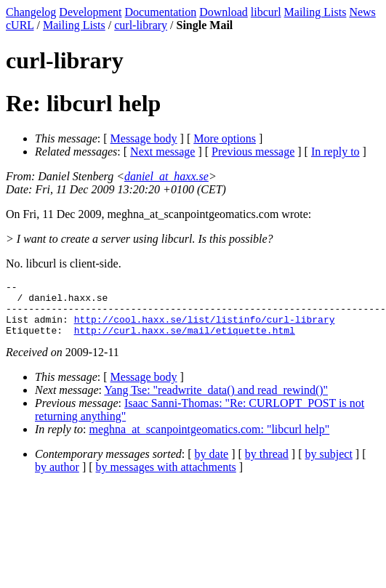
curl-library (141, 25)
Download (224, 12)
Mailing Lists (315, 12)
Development (90, 12)
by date (212, 465)
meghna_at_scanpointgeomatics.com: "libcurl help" (210, 440)
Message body (144, 138)
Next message (162, 152)
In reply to (335, 152)
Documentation (161, 12)
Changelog (31, 12)
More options (225, 138)
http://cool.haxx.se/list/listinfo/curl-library (205, 328)
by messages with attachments (166, 478)
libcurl (266, 12)
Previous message (253, 152)
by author (57, 478)
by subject (329, 465)
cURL (20, 25)
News (362, 12)
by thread (267, 465)
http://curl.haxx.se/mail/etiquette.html (185, 341)
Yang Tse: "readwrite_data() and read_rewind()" (216, 401)
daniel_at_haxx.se (166, 176)
